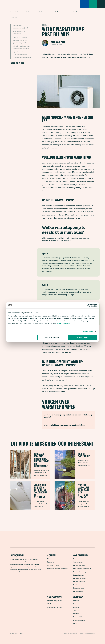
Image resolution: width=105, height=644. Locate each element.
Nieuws (50, 559)
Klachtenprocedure (79, 620)
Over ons (76, 601)
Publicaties (51, 562)
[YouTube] (30, 579)
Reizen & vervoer (79, 575)
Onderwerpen (21, 12)
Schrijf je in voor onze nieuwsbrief (58, 569)
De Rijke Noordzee (79, 581)
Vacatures (76, 614)
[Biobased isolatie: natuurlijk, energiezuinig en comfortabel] (30, 464)
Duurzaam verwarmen (48, 12)
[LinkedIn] (26, 579)
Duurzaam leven (78, 591)
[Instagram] (21, 579)
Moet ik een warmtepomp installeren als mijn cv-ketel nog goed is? (68, 416)
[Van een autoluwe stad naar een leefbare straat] (75, 496)
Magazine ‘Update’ (53, 565)
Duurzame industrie (79, 565)
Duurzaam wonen (33, 12)
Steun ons (76, 610)
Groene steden (78, 562)
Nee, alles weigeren (52, 338)
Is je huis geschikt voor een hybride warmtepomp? (21, 53)
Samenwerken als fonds (55, 607)
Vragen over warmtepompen (22, 57)
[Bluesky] (17, 579)
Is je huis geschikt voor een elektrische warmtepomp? (21, 47)
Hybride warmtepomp (20, 37)
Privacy (81, 634)
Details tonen (88, 331)
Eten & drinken (78, 585)
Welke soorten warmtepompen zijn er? (21, 27)
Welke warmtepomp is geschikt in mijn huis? (20, 41)
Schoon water (78, 559)
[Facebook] (12, 579)
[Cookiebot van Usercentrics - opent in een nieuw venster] (88, 305)
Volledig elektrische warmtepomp (19, 32)
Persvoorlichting (78, 617)
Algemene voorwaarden (70, 634)
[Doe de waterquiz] (75, 464)
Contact (76, 623)
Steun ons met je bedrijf (55, 601)
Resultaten (77, 607)
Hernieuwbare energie (80, 572)
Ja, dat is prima (82, 338)
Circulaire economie (80, 578)
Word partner (51, 604)
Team (75, 604)
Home (12, 12)
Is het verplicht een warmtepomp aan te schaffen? (65, 425)
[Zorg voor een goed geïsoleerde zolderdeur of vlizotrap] (30, 496)
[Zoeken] (84, 4)
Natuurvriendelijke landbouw (82, 569)
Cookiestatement (90, 634)
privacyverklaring (64, 323)
